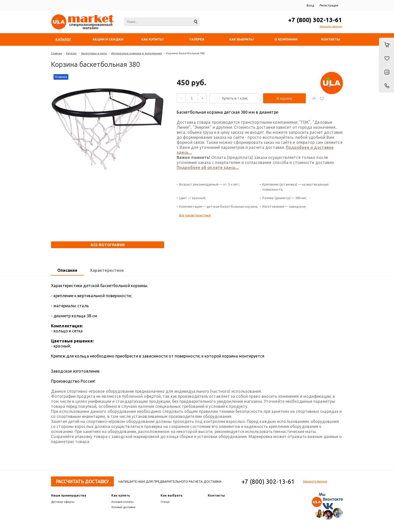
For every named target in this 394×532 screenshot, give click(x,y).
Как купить (121, 495)
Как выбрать (172, 495)
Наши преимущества (69, 495)
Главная (56, 53)
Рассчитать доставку (82, 481)
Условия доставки (123, 507)
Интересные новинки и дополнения (137, 53)
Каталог (71, 53)
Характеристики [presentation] (107, 270)
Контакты (216, 495)
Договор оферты (63, 502)
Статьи (165, 502)
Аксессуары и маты (94, 53)
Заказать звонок (331, 26)
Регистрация (329, 5)
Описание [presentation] (67, 270)
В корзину (285, 98)
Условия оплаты (122, 502)
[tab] (67, 271)
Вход (310, 5)
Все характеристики (195, 215)
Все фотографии (108, 245)
